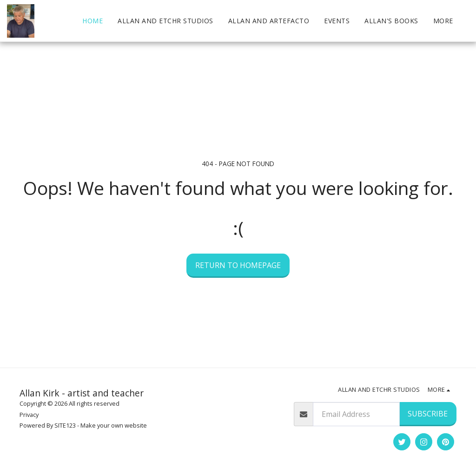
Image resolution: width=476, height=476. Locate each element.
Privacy (29, 415)
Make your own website (114, 425)
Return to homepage (238, 265)
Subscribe (428, 414)
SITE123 (65, 425)
